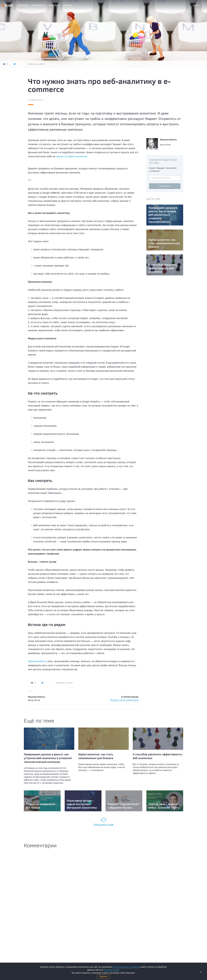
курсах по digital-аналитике (72, 156)
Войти (196, 5)
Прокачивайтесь (37, 661)
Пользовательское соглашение (126, 967)
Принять (104, 976)
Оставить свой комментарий (124, 700)
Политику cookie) (112, 970)
